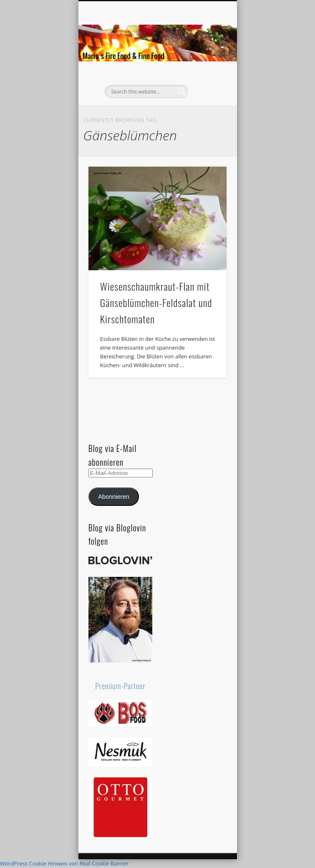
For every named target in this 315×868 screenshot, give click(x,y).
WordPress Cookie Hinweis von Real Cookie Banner (64, 863)
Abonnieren (114, 497)
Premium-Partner (120, 686)
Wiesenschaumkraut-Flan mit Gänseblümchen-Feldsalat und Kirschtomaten (156, 302)
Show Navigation (206, 75)
